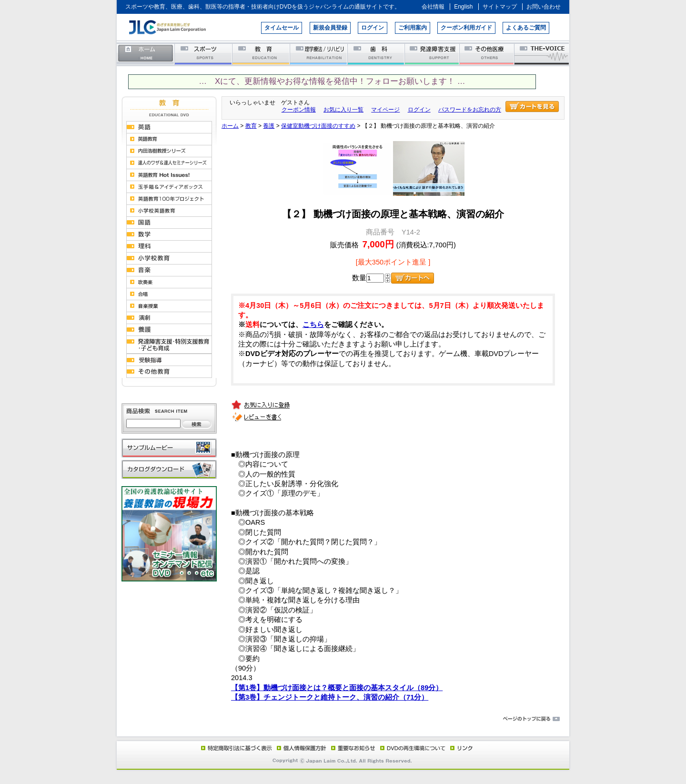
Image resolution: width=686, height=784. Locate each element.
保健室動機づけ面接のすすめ (318, 126)
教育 (261, 54)
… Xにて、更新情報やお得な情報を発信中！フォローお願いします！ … (332, 81)
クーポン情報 (299, 110)
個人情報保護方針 (300, 748)
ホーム (146, 54)
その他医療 (488, 54)
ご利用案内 (413, 28)
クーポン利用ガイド (466, 28)
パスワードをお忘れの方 (470, 110)
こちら (313, 325)
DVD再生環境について (414, 748)
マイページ (385, 110)
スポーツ (204, 54)
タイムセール (282, 28)
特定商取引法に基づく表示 (236, 748)
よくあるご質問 (526, 28)
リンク (461, 748)
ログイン (373, 28)
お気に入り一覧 (343, 110)
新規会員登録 (330, 28)
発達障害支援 (433, 54)
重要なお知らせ (351, 748)
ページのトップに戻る (343, 719)
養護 (269, 126)
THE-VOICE (542, 54)
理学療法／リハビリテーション (319, 54)
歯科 (377, 54)
